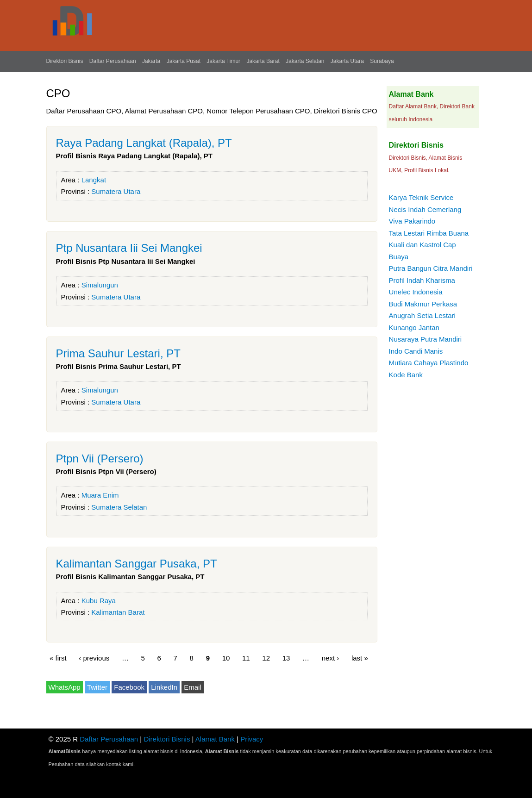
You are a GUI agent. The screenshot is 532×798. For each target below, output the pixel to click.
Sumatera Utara (116, 191)
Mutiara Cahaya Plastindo (429, 363)
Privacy (252, 739)
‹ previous (94, 658)
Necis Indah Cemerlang (425, 209)
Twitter (97, 687)
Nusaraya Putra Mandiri (426, 339)
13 (286, 658)
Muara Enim (100, 495)
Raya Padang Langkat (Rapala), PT (144, 143)
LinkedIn (164, 687)
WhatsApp (65, 687)
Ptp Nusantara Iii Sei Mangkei (129, 248)
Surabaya (382, 61)
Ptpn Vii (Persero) (100, 458)
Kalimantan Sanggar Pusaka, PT (137, 564)
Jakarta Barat (263, 61)
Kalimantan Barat (118, 612)
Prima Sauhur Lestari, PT (118, 353)
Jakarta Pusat (184, 61)
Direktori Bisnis (65, 61)
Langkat (94, 180)
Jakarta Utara (347, 61)
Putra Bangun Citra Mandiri (431, 268)
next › (331, 658)
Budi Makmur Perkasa (423, 304)
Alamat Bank (215, 739)
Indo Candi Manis (416, 351)
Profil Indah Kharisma (422, 280)
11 (246, 658)
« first (58, 658)
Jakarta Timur (223, 61)
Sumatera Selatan (119, 507)
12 (266, 658)
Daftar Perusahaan (113, 61)
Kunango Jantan (414, 327)
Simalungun (100, 285)
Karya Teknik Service (421, 197)
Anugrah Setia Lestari (422, 315)
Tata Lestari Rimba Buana (429, 233)
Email (193, 687)
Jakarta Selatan (305, 61)
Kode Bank (406, 375)
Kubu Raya (99, 601)
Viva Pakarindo (412, 221)
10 (226, 658)
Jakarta (151, 61)
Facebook (129, 687)
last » (360, 658)
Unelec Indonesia (416, 292)
